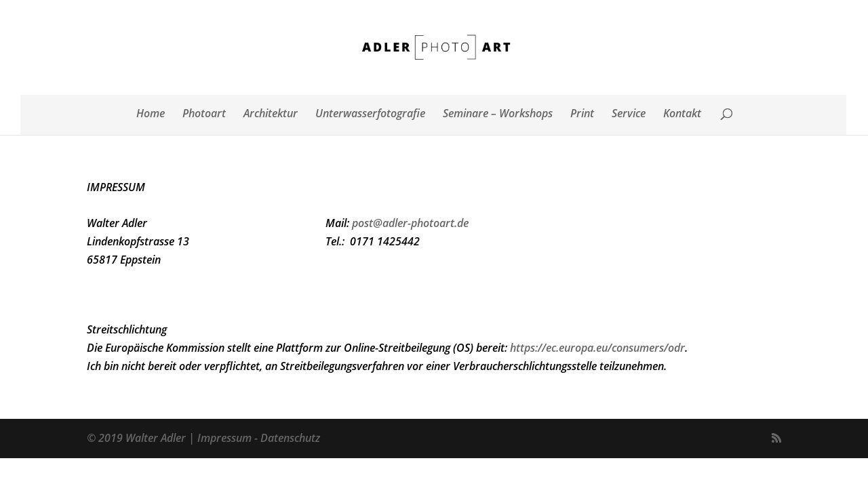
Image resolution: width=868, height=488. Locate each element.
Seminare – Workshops (498, 115)
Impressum (224, 438)
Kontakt (682, 115)
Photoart (204, 115)
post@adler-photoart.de (410, 223)
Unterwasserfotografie (370, 115)
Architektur (271, 115)
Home (151, 115)
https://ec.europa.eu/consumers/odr (597, 348)
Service (629, 115)
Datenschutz (290, 438)
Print (582, 115)
